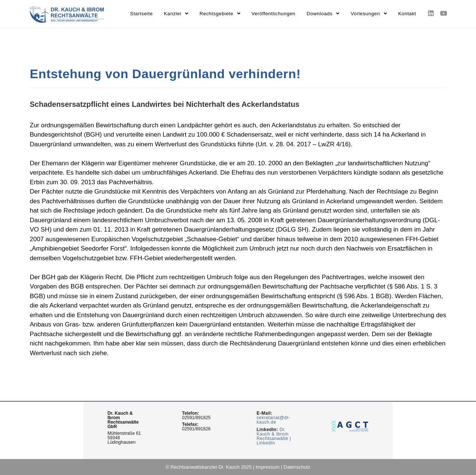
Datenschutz (297, 467)
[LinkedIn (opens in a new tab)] (431, 13)
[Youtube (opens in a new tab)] (443, 13)
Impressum (267, 467)
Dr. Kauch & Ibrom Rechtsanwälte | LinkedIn (274, 436)
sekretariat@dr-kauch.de (273, 420)
